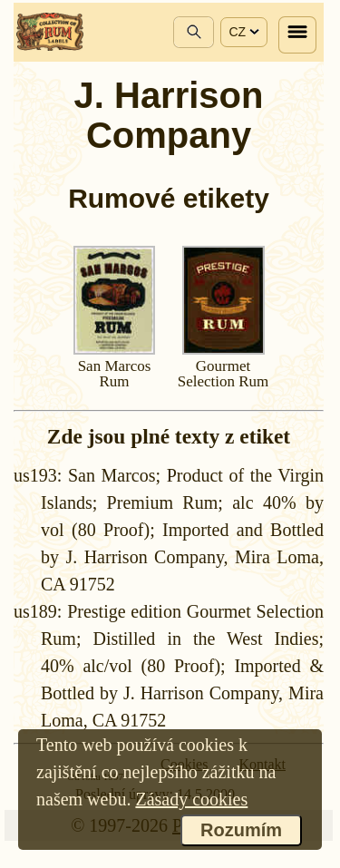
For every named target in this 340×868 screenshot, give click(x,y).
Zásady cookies (191, 799)
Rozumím (241, 830)
